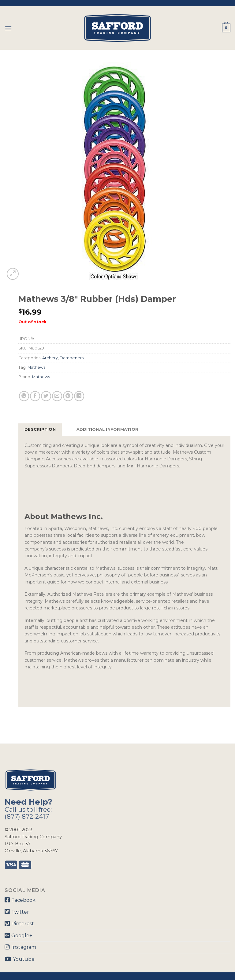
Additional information (108, 429)
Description (40, 429)
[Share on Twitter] (46, 396)
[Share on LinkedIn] (79, 396)
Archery (50, 358)
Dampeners (72, 358)
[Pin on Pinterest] (68, 396)
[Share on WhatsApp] (24, 396)
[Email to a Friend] (57, 396)
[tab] (40, 430)
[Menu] (8, 28)
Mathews (36, 367)
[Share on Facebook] (35, 396)
